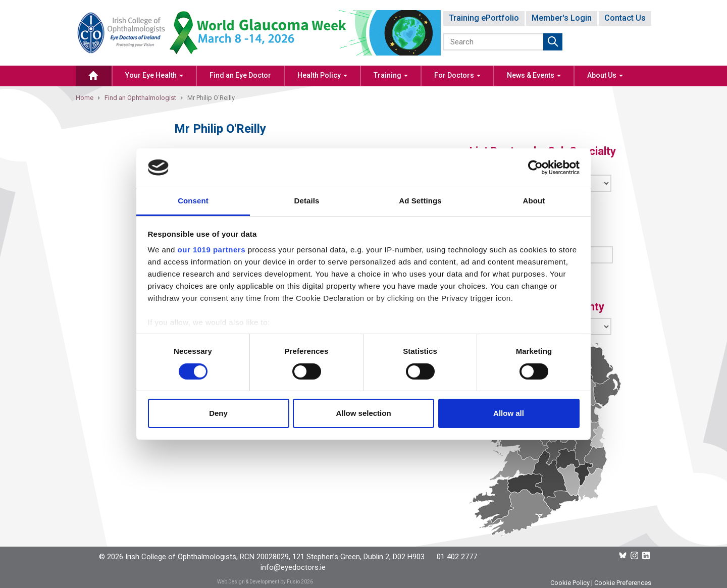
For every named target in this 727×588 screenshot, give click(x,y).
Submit (553, 42)
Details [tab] (307, 201)
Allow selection (363, 413)
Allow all (509, 413)
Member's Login (562, 18)
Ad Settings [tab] (420, 201)
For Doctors (457, 75)
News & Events (534, 75)
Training (391, 75)
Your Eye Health (154, 75)
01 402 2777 (457, 557)
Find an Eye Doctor (240, 75)
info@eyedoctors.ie (293, 567)
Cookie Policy (570, 583)
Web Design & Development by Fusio (258, 582)
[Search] (494, 42)
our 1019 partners (212, 250)
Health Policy (322, 75)
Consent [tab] (193, 201)
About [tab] (534, 201)
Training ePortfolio (484, 18)
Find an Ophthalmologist (140, 98)
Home (85, 98)
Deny (218, 413)
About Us (605, 75)
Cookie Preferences (623, 583)
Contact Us (625, 18)
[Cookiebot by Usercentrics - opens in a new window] (535, 168)
